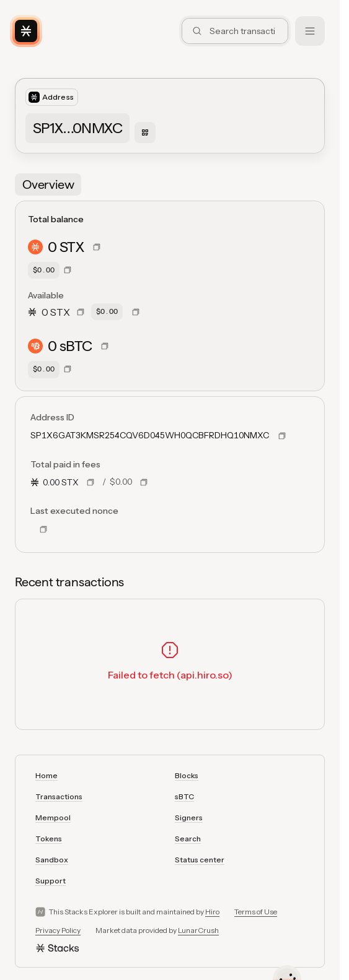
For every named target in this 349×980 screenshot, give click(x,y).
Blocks (187, 775)
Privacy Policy (58, 930)
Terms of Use (256, 912)
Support (51, 881)
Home (46, 775)
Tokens (49, 839)
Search (188, 839)
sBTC (184, 796)
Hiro (212, 912)
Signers (189, 817)
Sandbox (52, 860)
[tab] (48, 184)
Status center (200, 860)
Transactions (59, 796)
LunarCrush (198, 930)
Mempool (53, 817)
